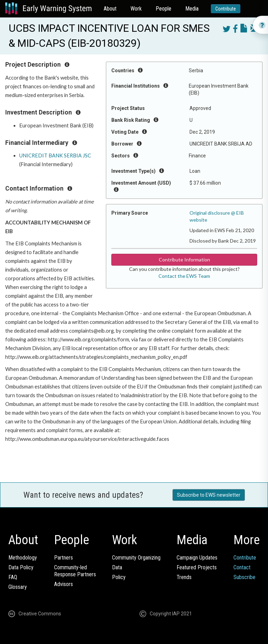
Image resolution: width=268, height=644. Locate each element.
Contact (242, 567)
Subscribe (244, 577)
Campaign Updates (197, 558)
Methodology (23, 558)
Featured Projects (197, 567)
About (110, 9)
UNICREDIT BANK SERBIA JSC (55, 156)
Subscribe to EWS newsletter (209, 495)
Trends (184, 577)
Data (117, 567)
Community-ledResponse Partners (75, 571)
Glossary (18, 587)
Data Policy (21, 567)
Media (192, 9)
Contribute (226, 9)
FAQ (13, 577)
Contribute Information (184, 260)
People (163, 9)
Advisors (64, 584)
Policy (119, 577)
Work (136, 9)
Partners (64, 558)
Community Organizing (136, 558)
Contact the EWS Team (184, 276)
